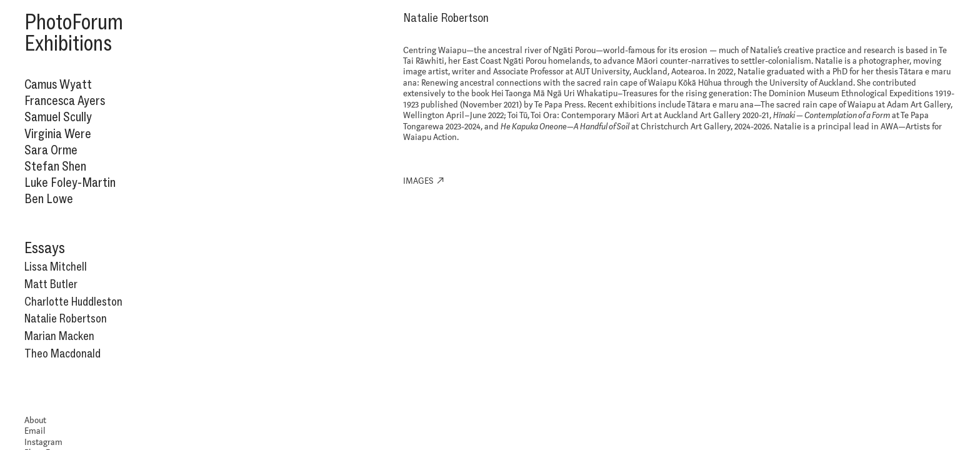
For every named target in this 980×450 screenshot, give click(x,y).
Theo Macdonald (62, 353)
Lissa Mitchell (56, 267)
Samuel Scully (58, 117)
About (35, 421)
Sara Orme (51, 150)
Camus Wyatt (58, 84)
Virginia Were (58, 133)
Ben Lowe (49, 198)
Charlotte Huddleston (73, 302)
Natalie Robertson (66, 318)
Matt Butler (51, 284)
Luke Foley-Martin (70, 182)
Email (35, 431)
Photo (48, 22)
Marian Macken (59, 336)
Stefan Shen (55, 166)
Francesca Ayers (65, 100)
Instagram (43, 442)
